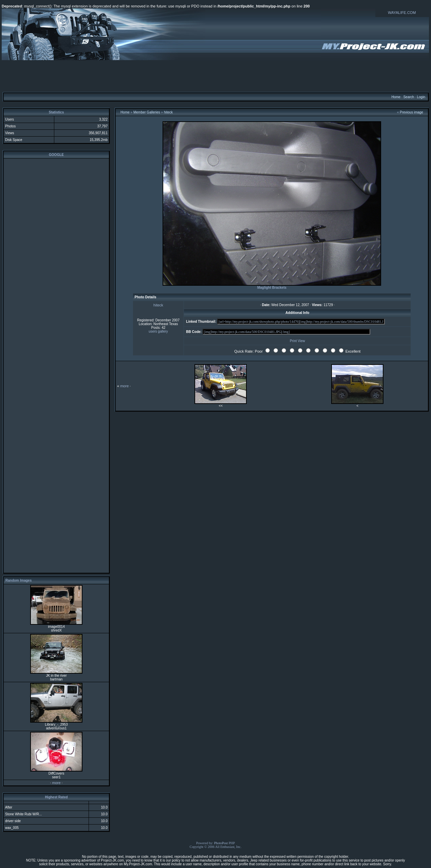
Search (409, 97)
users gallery (158, 331)
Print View (297, 341)
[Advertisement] (215, 76)
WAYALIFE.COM (402, 13)
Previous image (411, 112)
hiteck (168, 112)
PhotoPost (221, 843)
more (56, 783)
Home (396, 97)
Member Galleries (147, 112)
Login (421, 97)
